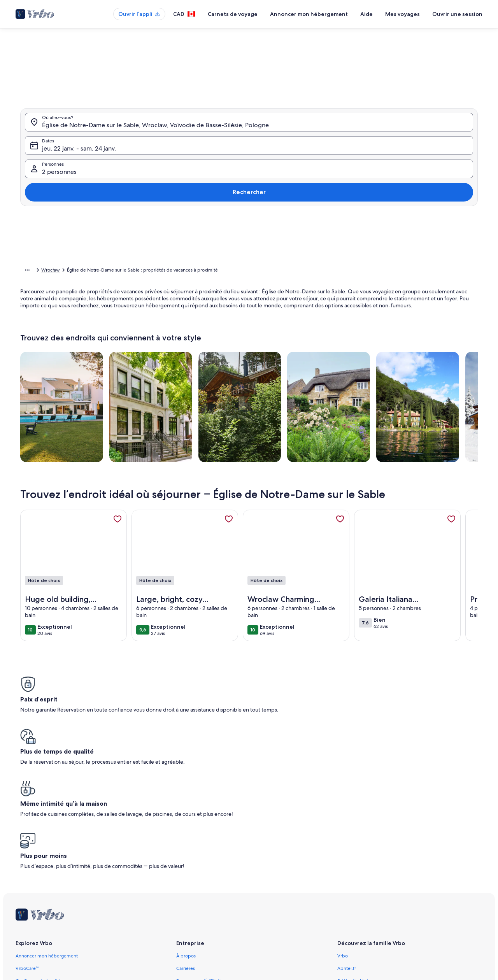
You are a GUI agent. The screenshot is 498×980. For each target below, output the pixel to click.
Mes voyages (402, 14)
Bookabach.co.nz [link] (355, 863)
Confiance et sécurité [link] (38, 850)
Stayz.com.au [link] (351, 875)
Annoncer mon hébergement (309, 14)
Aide (366, 14)
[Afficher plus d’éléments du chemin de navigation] (27, 271)
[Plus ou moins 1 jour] (216, 245)
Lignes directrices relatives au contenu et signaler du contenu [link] (241, 925)
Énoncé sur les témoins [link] (200, 913)
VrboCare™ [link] (27, 838)
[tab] (223, 71)
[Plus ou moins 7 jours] (305, 245)
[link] (117, 531)
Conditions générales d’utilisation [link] (211, 888)
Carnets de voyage (233, 14)
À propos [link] (186, 826)
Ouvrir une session (457, 14)
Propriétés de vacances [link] (66, 271)
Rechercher (450, 175)
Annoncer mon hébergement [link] (47, 826)
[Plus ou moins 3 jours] (275, 245)
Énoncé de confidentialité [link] (203, 900)
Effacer (349, 268)
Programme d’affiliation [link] (201, 850)
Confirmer (388, 268)
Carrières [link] (186, 838)
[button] (237, 155)
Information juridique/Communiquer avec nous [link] (226, 875)
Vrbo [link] (343, 826)
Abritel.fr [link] (347, 838)
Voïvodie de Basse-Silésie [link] (149, 271)
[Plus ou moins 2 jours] (245, 245)
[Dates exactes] (181, 245)
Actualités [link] (187, 863)
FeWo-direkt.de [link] (354, 850)
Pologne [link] (106, 271)
